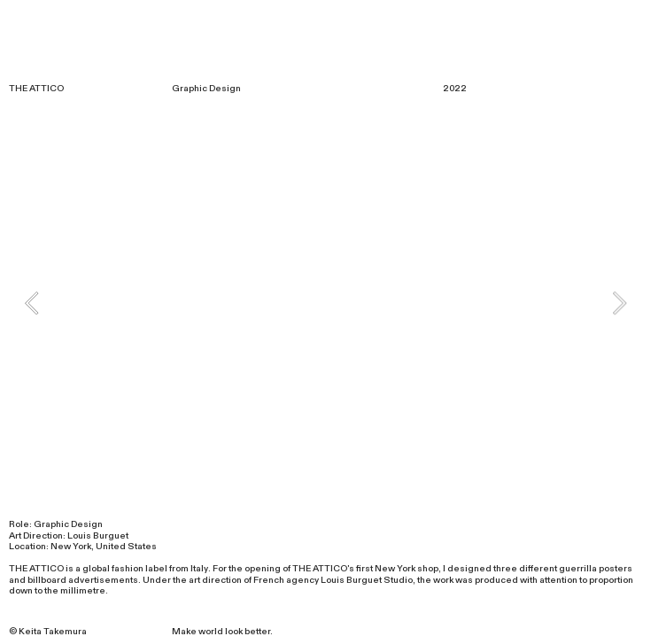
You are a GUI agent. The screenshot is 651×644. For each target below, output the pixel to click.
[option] (325, 303)
